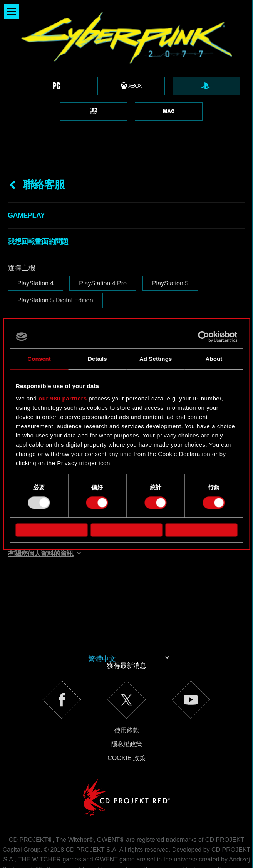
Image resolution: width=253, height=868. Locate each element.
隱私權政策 (127, 705)
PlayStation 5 (170, 244)
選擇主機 (22, 229)
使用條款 (127, 691)
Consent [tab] (39, 359)
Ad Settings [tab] (156, 359)
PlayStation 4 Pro (103, 244)
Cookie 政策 (126, 719)
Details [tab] (97, 359)
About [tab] (214, 359)
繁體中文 (102, 620)
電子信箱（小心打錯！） (46, 282)
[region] (126, 64)
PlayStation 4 (35, 244)
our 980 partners (63, 398)
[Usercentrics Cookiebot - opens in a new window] (204, 337)
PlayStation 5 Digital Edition (55, 261)
